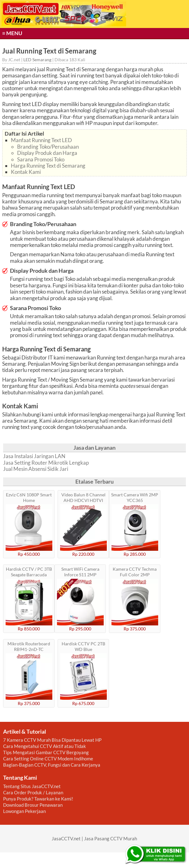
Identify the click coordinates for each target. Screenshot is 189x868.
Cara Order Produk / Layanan (33, 792)
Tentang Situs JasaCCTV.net (32, 786)
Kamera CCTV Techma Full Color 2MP (135, 572)
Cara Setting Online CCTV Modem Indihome (48, 759)
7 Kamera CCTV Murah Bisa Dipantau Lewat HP (52, 740)
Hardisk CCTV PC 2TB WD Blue (83, 646)
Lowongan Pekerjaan (24, 811)
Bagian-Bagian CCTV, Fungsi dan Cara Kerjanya (52, 765)
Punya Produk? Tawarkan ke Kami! (38, 799)
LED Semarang (37, 60)
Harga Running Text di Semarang (48, 166)
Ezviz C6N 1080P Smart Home (29, 497)
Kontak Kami (26, 172)
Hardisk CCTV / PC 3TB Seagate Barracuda (29, 572)
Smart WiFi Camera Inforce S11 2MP (80, 572)
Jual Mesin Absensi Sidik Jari (36, 469)
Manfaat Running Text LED (41, 140)
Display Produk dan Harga (47, 153)
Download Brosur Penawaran (33, 805)
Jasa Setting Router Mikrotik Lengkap (46, 463)
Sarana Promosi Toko (41, 159)
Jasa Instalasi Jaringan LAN (34, 456)
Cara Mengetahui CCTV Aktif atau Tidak (45, 746)
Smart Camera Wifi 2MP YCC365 (135, 497)
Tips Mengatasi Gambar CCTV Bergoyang (46, 752)
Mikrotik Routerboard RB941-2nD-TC (29, 646)
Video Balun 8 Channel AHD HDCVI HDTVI (83, 497)
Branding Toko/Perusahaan (48, 147)
